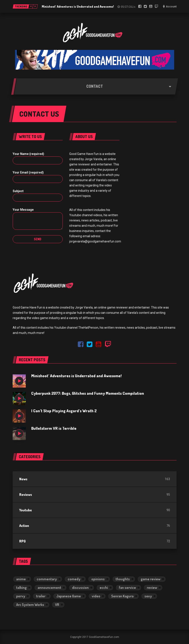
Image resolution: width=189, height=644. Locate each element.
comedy (74, 579)
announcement (49, 588)
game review (151, 579)
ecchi (104, 588)
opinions (98, 579)
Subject (18, 191)
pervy (21, 596)
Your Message (23, 210)
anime (21, 579)
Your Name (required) (28, 154)
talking (21, 588)
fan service (127, 588)
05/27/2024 (128, 7)
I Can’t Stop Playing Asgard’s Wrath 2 (64, 411)
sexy (148, 596)
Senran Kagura (122, 596)
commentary (47, 579)
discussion (80, 588)
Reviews (26, 495)
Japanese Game (69, 596)
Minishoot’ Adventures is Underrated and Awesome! (78, 6)
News (23, 479)
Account (171, 7)
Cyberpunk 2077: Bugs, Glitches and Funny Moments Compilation (88, 393)
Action (24, 526)
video (96, 596)
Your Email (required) (28, 172)
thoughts (123, 579)
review (152, 588)
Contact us (39, 114)
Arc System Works (30, 605)
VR (57, 605)
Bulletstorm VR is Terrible (54, 428)
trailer (41, 596)
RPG (23, 541)
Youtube (26, 510)
